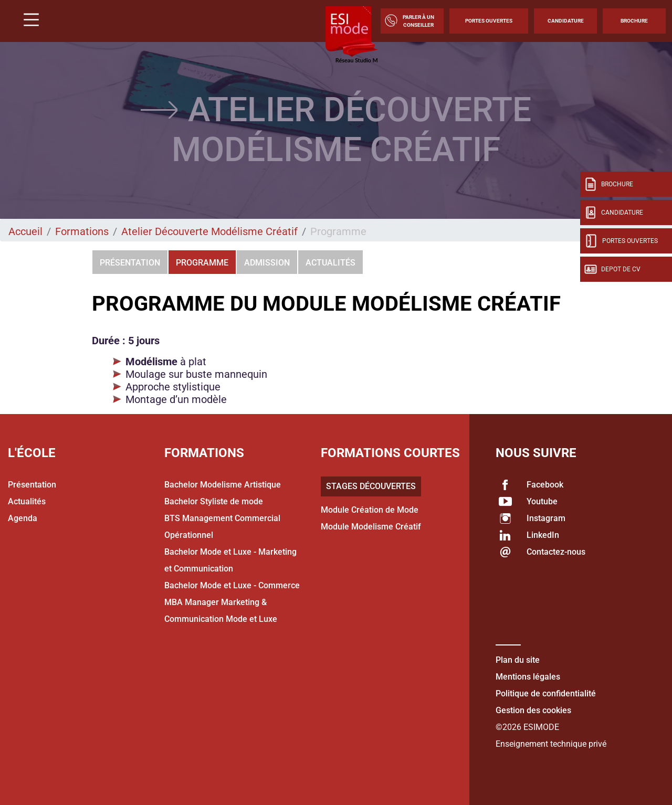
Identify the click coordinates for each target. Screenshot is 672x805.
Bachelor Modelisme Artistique (223, 485)
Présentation (130, 263)
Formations (82, 231)
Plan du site (518, 660)
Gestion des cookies (533, 710)
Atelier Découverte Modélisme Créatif (209, 231)
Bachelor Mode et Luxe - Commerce (232, 585)
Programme (202, 263)
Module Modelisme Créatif (371, 527)
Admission (267, 263)
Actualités (330, 263)
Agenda (23, 518)
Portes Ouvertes (489, 21)
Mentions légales (528, 677)
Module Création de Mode (370, 510)
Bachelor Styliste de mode (214, 501)
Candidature (566, 21)
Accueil (25, 231)
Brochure (634, 21)
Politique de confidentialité (546, 693)
